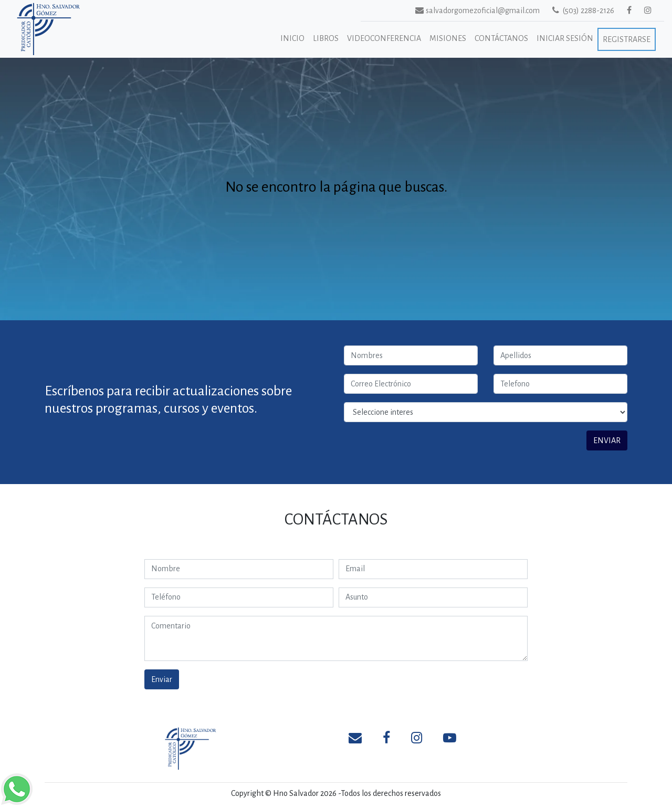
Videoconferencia (384, 38)
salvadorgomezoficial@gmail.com (465, 10)
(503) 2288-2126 (583, 10)
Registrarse (627, 39)
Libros (326, 38)
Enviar (162, 679)
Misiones (448, 38)
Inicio (292, 38)
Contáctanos (501, 38)
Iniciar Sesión (565, 38)
